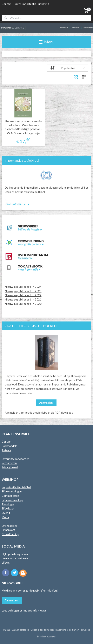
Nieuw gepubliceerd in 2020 (23, 304)
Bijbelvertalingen (12, 491)
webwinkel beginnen (68, 630)
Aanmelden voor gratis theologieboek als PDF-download (39, 413)
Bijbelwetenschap (12, 500)
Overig (6, 513)
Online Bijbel (9, 526)
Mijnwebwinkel (48, 636)
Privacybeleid (10, 467)
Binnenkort (8, 530)
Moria (5, 517)
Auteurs (6, 450)
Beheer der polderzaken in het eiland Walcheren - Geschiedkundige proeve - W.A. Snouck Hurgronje (23, 127)
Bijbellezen (8, 508)
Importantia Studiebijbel (16, 487)
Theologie (8, 504)
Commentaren (10, 496)
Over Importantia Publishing (32, 4)
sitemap (46, 630)
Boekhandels (9, 446)
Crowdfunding (10, 534)
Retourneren (9, 463)
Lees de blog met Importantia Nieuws (24, 610)
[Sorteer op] (67, 68)
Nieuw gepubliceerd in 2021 (23, 299)
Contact (6, 4)
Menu (47, 42)
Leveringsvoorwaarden (15, 459)
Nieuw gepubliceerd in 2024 (23, 287)
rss (54, 630)
